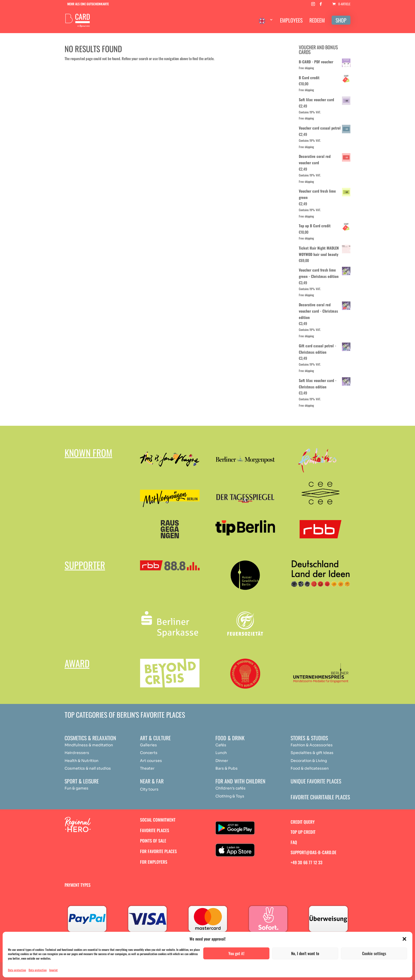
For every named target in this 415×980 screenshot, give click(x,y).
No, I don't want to (305, 953)
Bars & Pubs (227, 768)
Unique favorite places (316, 781)
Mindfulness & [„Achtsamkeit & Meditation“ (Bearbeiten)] (78, 745)
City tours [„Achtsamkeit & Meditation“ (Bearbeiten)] (149, 789)
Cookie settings (374, 953)
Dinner (222, 761)
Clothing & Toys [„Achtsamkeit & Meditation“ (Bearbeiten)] (230, 796)
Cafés (221, 745)
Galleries (148, 745)
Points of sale (153, 841)
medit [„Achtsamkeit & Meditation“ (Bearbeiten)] (97, 745)
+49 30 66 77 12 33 (306, 862)
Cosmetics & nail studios (88, 768)
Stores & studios (309, 738)
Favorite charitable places (320, 797)
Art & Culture (155, 738)
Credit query (303, 822)
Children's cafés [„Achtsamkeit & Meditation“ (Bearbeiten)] (231, 788)
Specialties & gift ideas (312, 753)
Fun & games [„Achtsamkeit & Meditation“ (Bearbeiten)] (76, 788)
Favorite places (155, 830)
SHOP (341, 20)
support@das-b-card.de (313, 852)
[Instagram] (313, 5)
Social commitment (158, 820)
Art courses (151, 761)
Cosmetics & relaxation (90, 738)
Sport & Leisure (82, 781)
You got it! (236, 953)
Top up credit (303, 832)
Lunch (221, 753)
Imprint (53, 970)
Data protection (17, 970)
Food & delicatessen (310, 768)
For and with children (240, 781)
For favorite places (158, 851)
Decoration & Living (309, 761)
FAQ (294, 842)
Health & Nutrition (82, 761)
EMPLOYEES (291, 21)
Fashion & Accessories (312, 745)
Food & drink (230, 738)
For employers (154, 862)
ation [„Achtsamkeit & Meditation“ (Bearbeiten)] (108, 745)
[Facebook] (321, 5)
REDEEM (317, 21)
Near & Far (152, 781)
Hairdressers (77, 753)
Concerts (149, 753)
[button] (404, 939)
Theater (147, 768)
